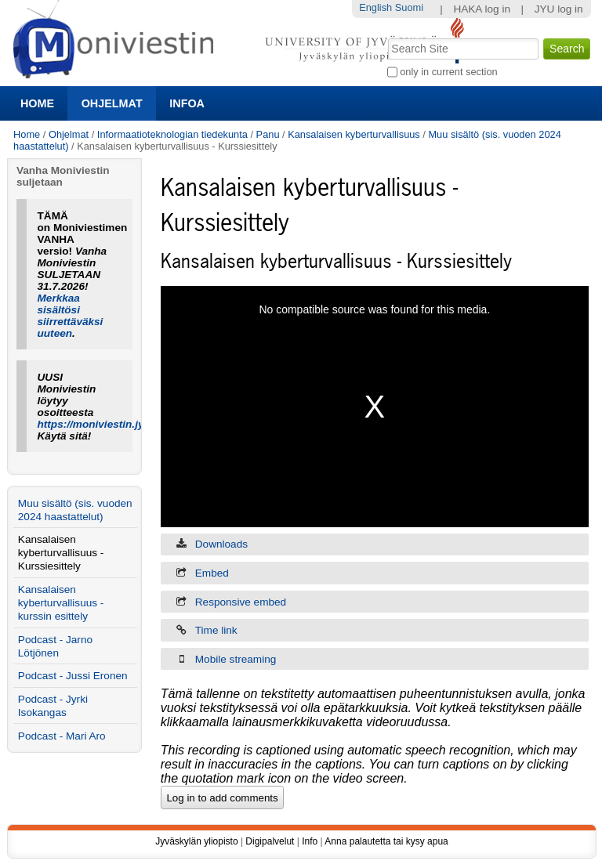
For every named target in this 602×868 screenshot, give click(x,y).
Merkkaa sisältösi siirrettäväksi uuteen (71, 316)
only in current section (448, 72)
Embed (212, 573)
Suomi (409, 7)
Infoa (187, 103)
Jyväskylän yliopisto (196, 841)
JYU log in (559, 9)
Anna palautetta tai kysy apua (386, 841)
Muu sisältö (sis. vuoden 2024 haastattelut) (75, 510)
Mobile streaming (236, 659)
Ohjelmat (112, 103)
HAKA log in (482, 9)
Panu (268, 134)
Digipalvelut (270, 841)
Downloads (221, 544)
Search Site (386, 37)
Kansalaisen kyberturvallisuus (354, 134)
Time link (216, 630)
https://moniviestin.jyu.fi (99, 424)
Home (37, 103)
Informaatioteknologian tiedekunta (172, 134)
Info (310, 841)
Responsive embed (241, 602)
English (375, 7)
